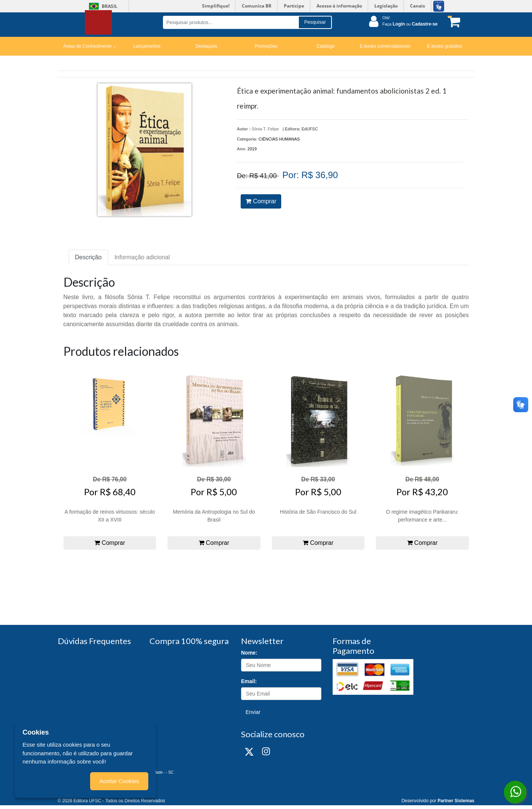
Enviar (253, 712)
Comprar (261, 201)
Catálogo (326, 46)
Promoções (266, 46)
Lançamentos (147, 46)
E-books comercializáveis (385, 46)
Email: (249, 681)
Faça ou (410, 24)
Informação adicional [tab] (142, 257)
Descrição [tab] (88, 257)
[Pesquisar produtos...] (231, 22)
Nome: (249, 653)
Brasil (102, 6)
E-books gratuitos (445, 46)
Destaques (206, 46)
